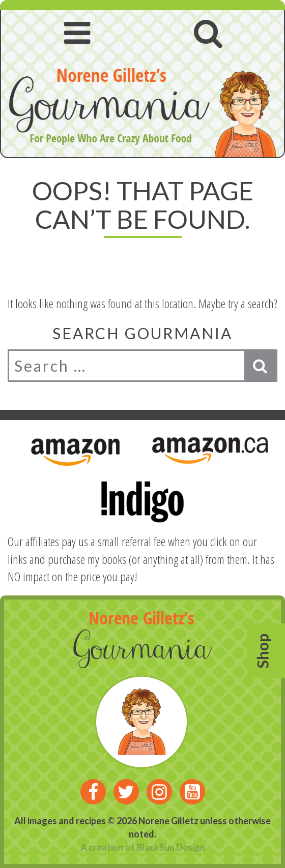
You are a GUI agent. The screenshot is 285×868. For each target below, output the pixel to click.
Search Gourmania (142, 333)
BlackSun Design (171, 847)
